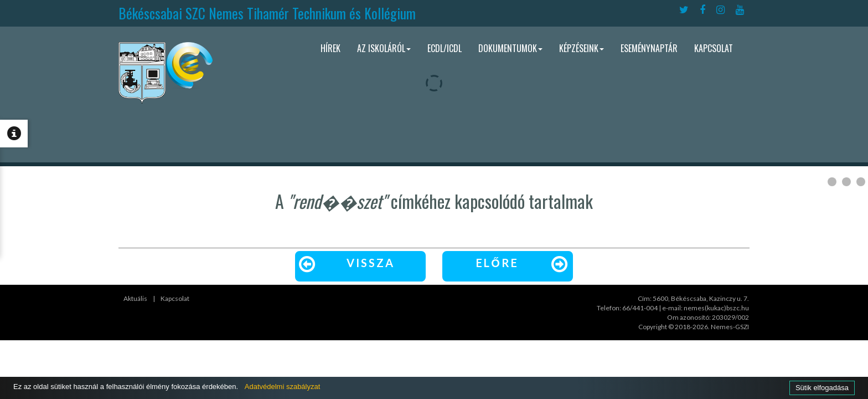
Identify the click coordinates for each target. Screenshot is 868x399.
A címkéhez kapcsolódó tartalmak (434, 201)
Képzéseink (582, 48)
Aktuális (135, 298)
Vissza (345, 263)
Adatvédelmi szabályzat (303, 386)
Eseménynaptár (649, 48)
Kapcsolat (714, 48)
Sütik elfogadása (820, 387)
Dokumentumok (510, 48)
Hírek (330, 48)
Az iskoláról (384, 48)
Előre (524, 263)
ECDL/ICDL (445, 48)
